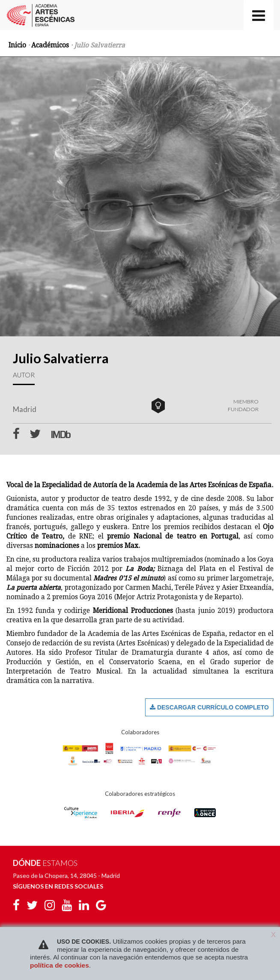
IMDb (60, 435)
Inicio (17, 45)
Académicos (50, 45)
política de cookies (60, 965)
